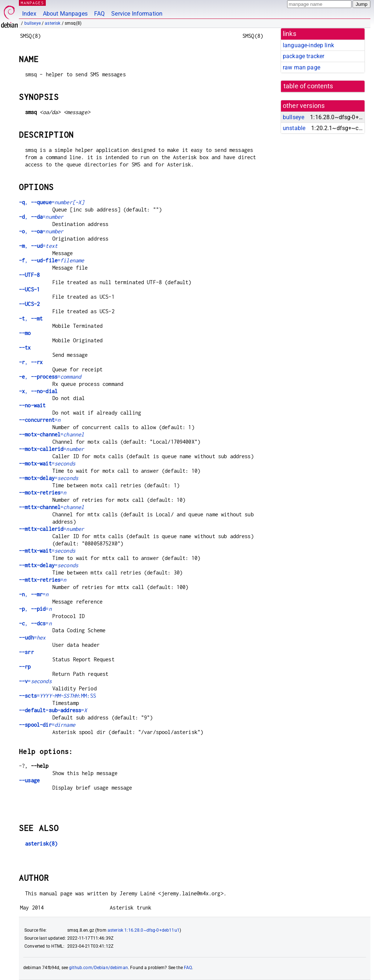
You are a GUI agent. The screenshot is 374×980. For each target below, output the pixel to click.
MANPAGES (32, 3)
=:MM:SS (57, 696)
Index (29, 14)
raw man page (301, 67)
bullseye (33, 23)
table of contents (308, 86)
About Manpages (65, 14)
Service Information (137, 14)
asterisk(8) (41, 844)
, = (51, 202)
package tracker (303, 56)
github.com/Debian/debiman (98, 968)
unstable (294, 128)
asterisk (53, 23)
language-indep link (308, 45)
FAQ (99, 14)
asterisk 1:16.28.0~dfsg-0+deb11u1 (144, 930)
